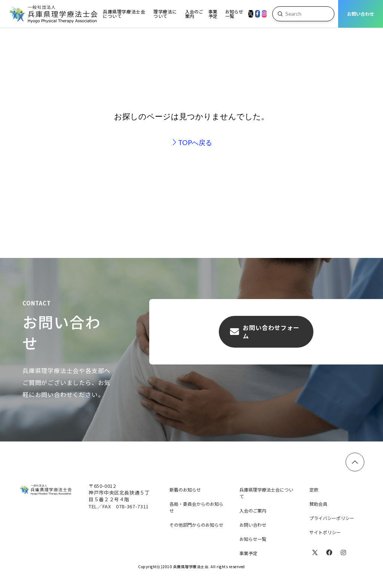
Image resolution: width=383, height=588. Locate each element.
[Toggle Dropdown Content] (124, 14)
